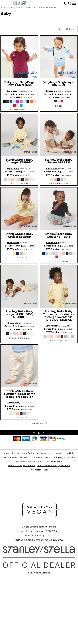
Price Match (35, 470)
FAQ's (40, 461)
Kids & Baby (42, 7)
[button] (70, 3)
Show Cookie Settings (39, 573)
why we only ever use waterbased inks (55, 453)
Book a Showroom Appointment (54, 466)
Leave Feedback (54, 461)
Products (15, 7)
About (7, 453)
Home (4, 7)
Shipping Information (65, 457)
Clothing (28, 7)
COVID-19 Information (40, 457)
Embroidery (13, 91)
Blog (46, 470)
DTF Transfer (13, 97)
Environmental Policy (23, 453)
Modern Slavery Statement (22, 466)
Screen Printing (14, 94)
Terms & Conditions (26, 461)
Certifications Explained (15, 457)
